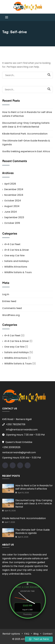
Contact (48, 634)
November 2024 (14, 195)
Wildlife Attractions (16, 267)
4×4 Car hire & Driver (17, 250)
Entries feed (9, 301)
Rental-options (11, 634)
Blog (36, 634)
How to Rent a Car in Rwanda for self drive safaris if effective (34, 487)
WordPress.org (11, 315)
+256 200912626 (11, 447)
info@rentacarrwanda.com (20, 430)
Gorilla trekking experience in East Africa (26, 151)
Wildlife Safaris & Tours (18, 272)
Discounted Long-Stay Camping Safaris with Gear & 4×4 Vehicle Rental (34, 504)
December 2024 (14, 189)
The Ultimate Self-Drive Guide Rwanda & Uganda (33, 531)
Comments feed (12, 308)
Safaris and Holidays (16, 261)
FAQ (27, 634)
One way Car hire (14, 255)
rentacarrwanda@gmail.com (19, 452)
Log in (6, 294)
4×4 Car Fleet (12, 244)
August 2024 (12, 206)
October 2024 (13, 201)
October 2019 (12, 223)
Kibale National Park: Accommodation (25, 134)
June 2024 (10, 212)
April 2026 (10, 184)
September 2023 (14, 217)
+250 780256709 (14, 424)
